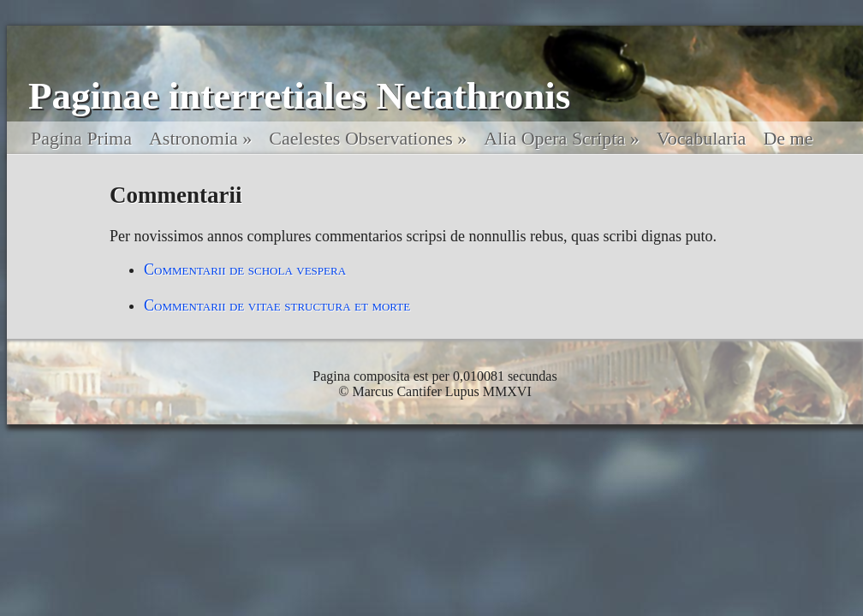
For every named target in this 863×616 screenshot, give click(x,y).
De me (788, 138)
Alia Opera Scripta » (561, 138)
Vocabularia (702, 138)
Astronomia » (200, 138)
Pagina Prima (81, 138)
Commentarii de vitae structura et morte (277, 305)
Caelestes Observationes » (368, 138)
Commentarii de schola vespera (245, 269)
